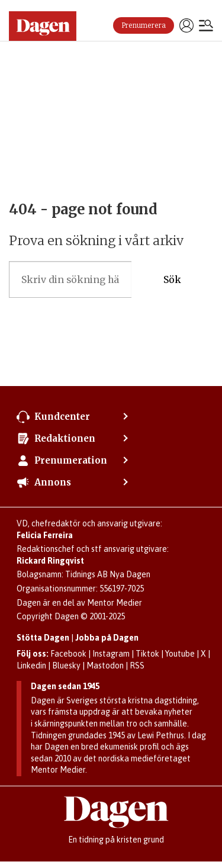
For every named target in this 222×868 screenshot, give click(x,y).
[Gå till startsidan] (43, 26)
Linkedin (31, 666)
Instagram (111, 654)
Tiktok (147, 654)
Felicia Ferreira (45, 535)
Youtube (180, 654)
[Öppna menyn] (206, 27)
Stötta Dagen (43, 638)
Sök (172, 280)
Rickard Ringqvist (50, 561)
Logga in (186, 25)
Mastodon (105, 666)
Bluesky (66, 666)
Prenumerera (144, 25)
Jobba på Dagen (107, 638)
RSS (137, 666)
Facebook (68, 654)
